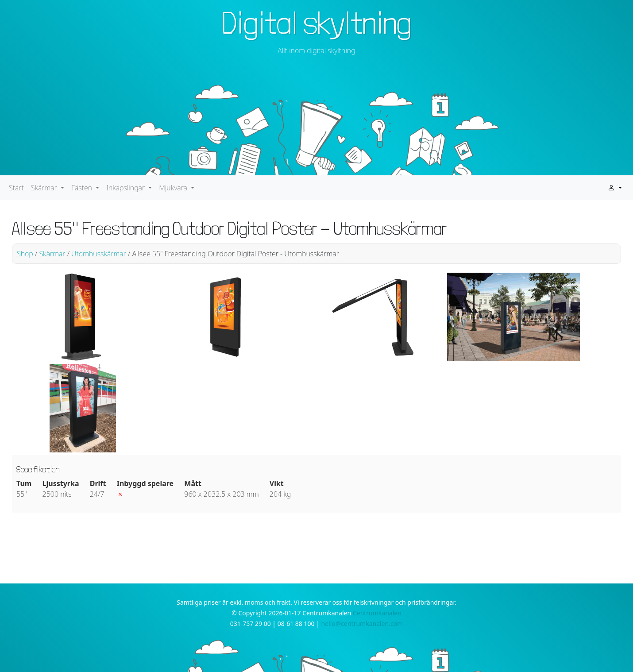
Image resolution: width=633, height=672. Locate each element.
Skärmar (52, 254)
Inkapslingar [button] (126, 188)
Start (16, 188)
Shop (25, 254)
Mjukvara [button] (174, 188)
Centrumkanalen (377, 613)
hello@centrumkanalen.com (362, 624)
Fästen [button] (83, 188)
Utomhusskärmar (99, 254)
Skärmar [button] (45, 188)
